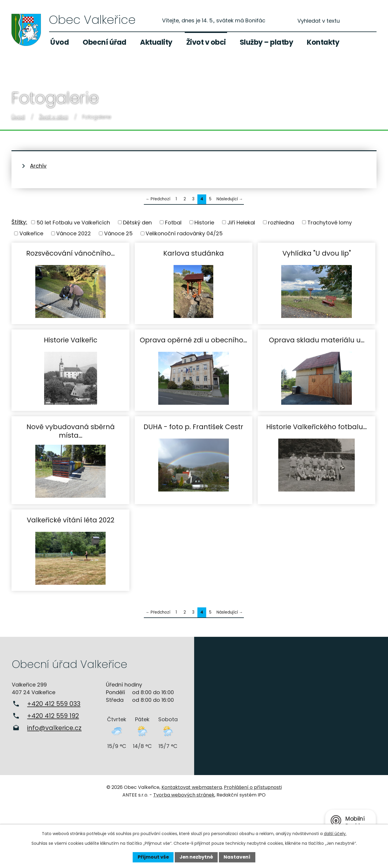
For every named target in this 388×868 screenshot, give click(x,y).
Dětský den (137, 222)
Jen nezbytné (196, 857)
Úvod (60, 42)
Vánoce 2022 (74, 233)
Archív (38, 166)
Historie (204, 222)
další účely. (335, 834)
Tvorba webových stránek (184, 795)
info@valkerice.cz (54, 728)
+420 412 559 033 (54, 704)
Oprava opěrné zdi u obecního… (193, 340)
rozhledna (281, 222)
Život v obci (206, 42)
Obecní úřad (105, 42)
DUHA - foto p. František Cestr (193, 427)
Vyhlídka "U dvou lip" (317, 253)
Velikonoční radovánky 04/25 (184, 233)
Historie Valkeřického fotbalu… (317, 427)
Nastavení (237, 857)
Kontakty (323, 42)
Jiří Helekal (241, 222)
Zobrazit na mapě (291, 706)
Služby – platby (267, 42)
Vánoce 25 (118, 233)
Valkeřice (31, 233)
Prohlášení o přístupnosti (253, 787)
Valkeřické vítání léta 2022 (71, 520)
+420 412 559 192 (53, 716)
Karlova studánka (194, 253)
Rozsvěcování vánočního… (70, 253)
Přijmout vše (153, 857)
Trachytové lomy (330, 222)
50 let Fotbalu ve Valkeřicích (73, 222)
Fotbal (173, 222)
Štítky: (19, 222)
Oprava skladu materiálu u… (317, 340)
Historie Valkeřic (71, 340)
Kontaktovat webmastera (192, 787)
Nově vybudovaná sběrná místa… (71, 431)
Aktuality (156, 42)
